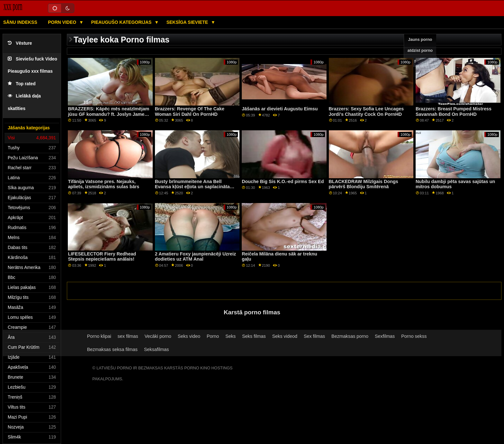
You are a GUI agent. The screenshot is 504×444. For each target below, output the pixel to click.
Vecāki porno (158, 336)
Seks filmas (254, 336)
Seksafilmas (156, 349)
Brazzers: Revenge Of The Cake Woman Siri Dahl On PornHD (190, 111)
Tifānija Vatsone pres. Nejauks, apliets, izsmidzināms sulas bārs (104, 184)
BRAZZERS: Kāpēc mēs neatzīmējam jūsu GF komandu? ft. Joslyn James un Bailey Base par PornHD (108, 114)
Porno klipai (99, 336)
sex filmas (128, 336)
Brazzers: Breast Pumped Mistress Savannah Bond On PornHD (454, 111)
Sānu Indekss (20, 22)
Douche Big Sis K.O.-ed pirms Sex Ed (283, 181)
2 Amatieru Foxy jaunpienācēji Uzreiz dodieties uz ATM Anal (195, 257)
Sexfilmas (385, 336)
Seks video (189, 336)
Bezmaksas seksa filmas (112, 349)
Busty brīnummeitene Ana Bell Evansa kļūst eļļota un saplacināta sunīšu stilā (192, 187)
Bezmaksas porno (350, 336)
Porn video (63, 22)
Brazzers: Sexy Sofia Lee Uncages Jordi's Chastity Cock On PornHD (366, 111)
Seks (230, 336)
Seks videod (285, 336)
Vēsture (20, 43)
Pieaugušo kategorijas (122, 22)
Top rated (22, 84)
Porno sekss (414, 336)
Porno (213, 336)
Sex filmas (314, 336)
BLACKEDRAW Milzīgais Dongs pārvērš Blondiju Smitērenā (364, 184)
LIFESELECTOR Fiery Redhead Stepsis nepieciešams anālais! (102, 257)
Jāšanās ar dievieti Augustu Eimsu (280, 109)
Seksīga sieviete (188, 22)
